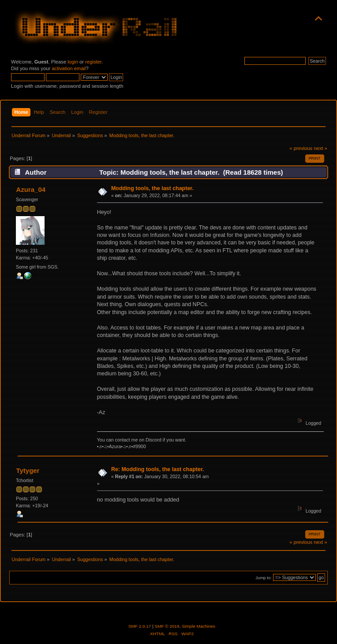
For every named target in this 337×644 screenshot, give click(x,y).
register (93, 62)
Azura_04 (31, 189)
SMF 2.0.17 (140, 626)
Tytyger (28, 470)
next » (320, 148)
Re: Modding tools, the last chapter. (158, 469)
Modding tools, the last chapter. (152, 188)
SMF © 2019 (167, 626)
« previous (301, 148)
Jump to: (264, 578)
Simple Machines (198, 626)
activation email (69, 68)
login (73, 62)
